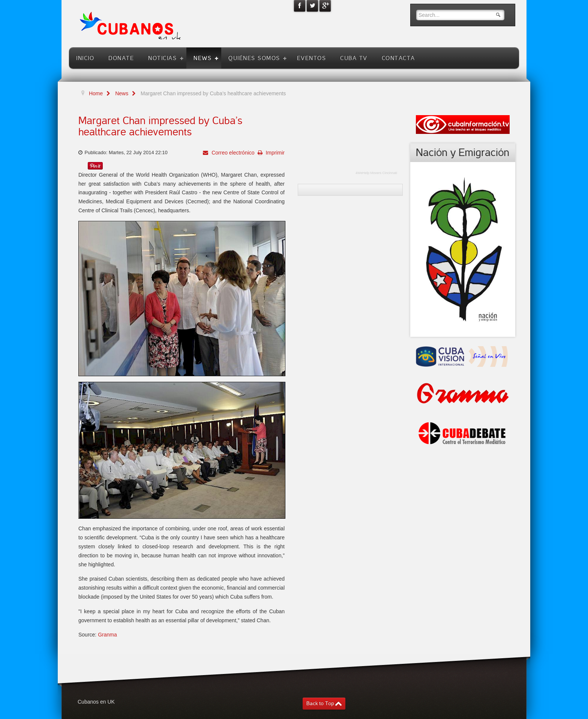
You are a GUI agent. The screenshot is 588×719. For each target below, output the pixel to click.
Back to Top (320, 703)
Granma (107, 635)
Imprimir (274, 153)
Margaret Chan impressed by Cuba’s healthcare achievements (160, 126)
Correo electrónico (232, 153)
